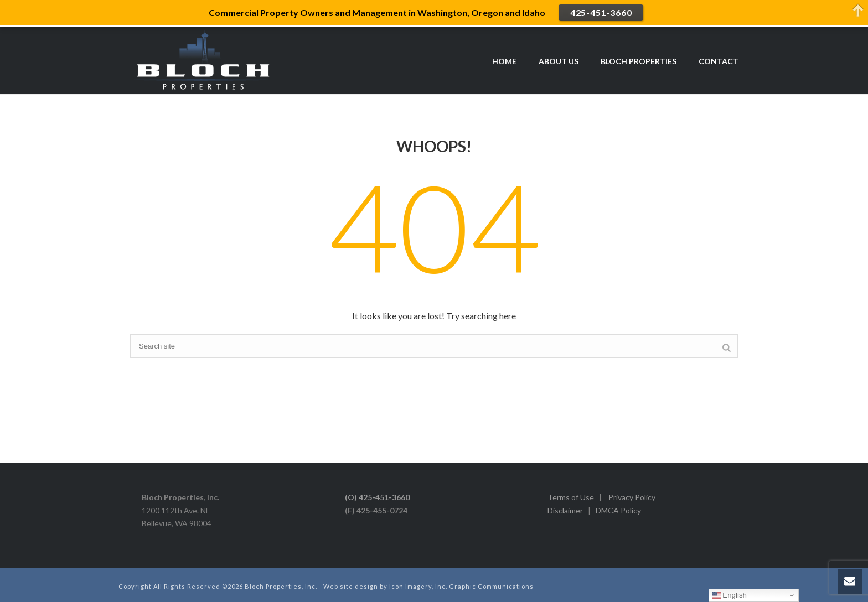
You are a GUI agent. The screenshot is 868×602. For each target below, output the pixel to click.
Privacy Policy (632, 497)
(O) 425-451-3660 (377, 497)
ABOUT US (559, 61)
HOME (504, 61)
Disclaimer (565, 510)
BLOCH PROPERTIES (639, 61)
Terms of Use (571, 497)
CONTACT (719, 61)
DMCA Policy (618, 510)
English (729, 595)
